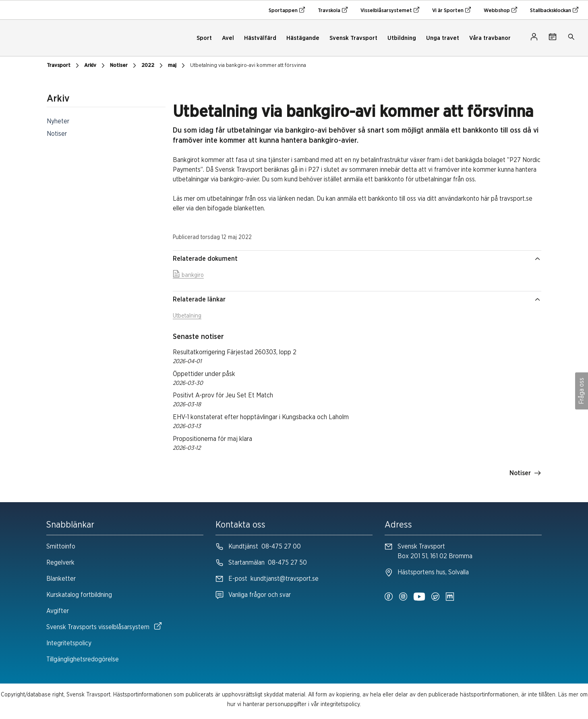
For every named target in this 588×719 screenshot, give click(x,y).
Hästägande (303, 38)
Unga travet (443, 38)
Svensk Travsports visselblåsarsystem (104, 626)
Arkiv (95, 66)
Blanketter (61, 579)
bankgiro (188, 275)
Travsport (64, 66)
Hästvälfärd (260, 38)
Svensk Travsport (353, 38)
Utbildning (402, 38)
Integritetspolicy (69, 643)
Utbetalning (187, 316)
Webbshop (500, 10)
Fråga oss (582, 391)
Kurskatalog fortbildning (79, 595)
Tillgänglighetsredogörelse (83, 659)
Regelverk (60, 563)
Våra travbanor (490, 38)
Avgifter (58, 611)
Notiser (124, 66)
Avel (228, 38)
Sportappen (287, 10)
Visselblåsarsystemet (390, 10)
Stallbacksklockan (554, 10)
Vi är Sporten (451, 10)
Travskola (333, 10)
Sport (204, 38)
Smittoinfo (61, 547)
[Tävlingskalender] (553, 38)
